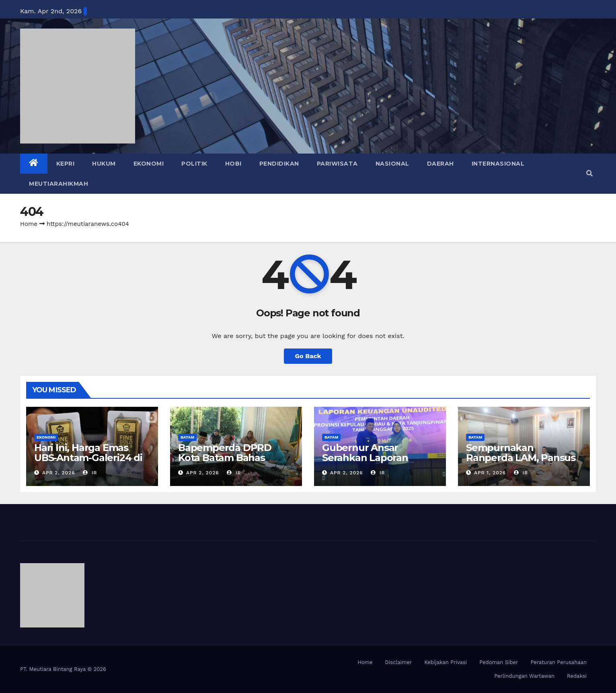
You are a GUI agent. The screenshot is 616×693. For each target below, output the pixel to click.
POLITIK (194, 164)
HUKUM (104, 164)
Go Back (308, 356)
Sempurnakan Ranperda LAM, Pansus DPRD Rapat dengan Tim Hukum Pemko (521, 463)
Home (29, 224)
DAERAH (440, 164)
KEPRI (66, 164)
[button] (589, 173)
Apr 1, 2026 (490, 473)
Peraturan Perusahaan (559, 662)
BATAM (187, 437)
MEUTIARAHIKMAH (59, 184)
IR (90, 473)
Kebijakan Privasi (446, 662)
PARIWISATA (337, 164)
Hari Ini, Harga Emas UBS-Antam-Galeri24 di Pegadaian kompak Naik (92, 458)
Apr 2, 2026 (59, 473)
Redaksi (577, 676)
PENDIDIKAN (279, 164)
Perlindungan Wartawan (524, 676)
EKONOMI (149, 164)
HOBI (233, 164)
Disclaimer (398, 662)
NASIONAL (392, 164)
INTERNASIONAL (498, 164)
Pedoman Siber (499, 662)
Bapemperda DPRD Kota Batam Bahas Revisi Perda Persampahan (225, 463)
